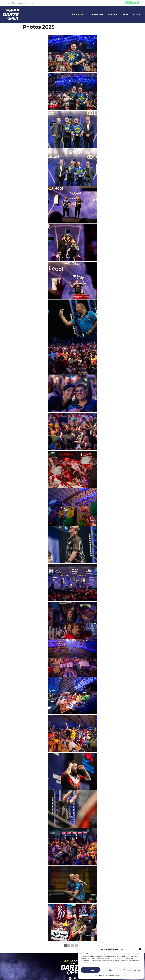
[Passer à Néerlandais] (10, 3)
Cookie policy (99, 975)
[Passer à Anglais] (20, 3)
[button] (140, 949)
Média (113, 14)
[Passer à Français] (29, 3)
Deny (111, 970)
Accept (90, 970)
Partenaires (97, 14)
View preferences (132, 970)
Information (79, 14)
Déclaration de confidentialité (116, 975)
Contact (137, 14)
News (125, 14)
